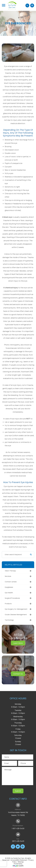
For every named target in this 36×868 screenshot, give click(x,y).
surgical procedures (12, 598)
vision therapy (10, 571)
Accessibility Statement (19, 860)
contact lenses (11, 582)
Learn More (18, 643)
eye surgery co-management (16, 609)
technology (9, 620)
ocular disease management (16, 615)
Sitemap (21, 862)
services (8, 576)
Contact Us (18, 674)
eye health (9, 593)
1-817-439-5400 (18, 828)
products (8, 604)
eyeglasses (9, 587)
